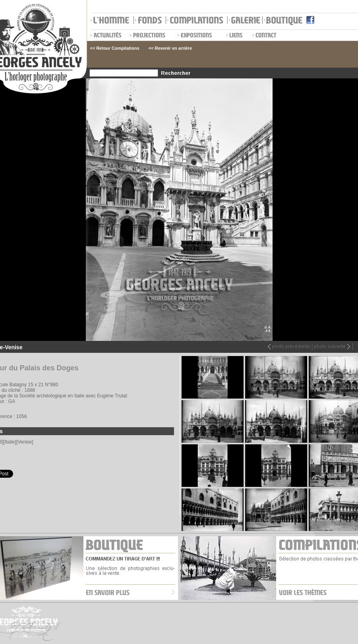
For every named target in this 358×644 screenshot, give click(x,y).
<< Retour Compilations (115, 48)
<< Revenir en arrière (170, 48)
